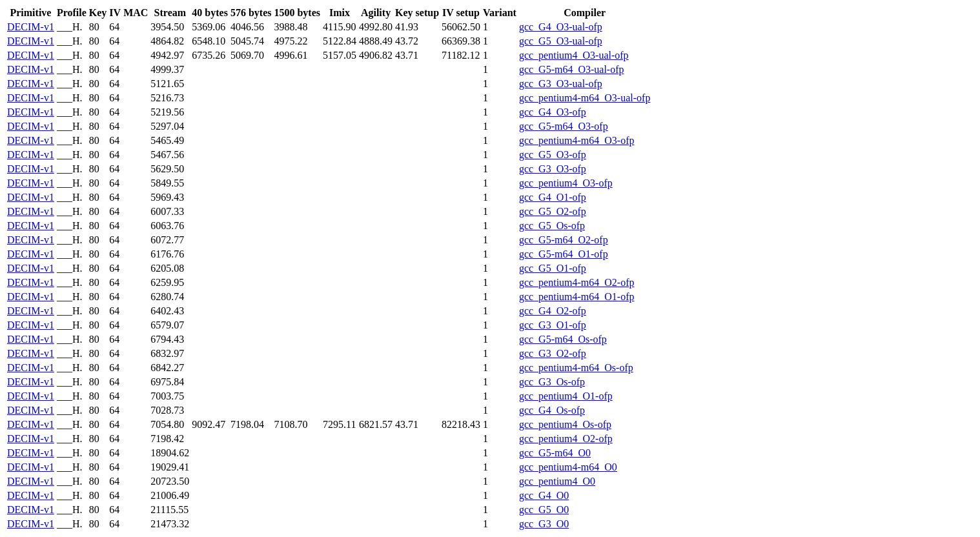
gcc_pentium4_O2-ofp (566, 439)
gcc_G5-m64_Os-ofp (563, 339)
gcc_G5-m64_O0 (555, 453)
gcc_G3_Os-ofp (552, 382)
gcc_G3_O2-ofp (553, 353)
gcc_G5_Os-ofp (552, 226)
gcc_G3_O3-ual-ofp (561, 84)
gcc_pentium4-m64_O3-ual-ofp (585, 98)
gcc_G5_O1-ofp (553, 268)
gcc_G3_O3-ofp (553, 169)
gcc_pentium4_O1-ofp (566, 396)
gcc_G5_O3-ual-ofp (561, 41)
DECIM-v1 (31, 27)
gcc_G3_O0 (544, 524)
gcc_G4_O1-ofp (553, 197)
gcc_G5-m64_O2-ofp (564, 240)
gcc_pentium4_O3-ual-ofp (574, 55)
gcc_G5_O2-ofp (553, 211)
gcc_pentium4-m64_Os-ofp (576, 368)
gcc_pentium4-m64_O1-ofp (577, 297)
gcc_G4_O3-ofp (553, 112)
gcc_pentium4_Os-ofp (565, 424)
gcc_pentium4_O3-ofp (566, 183)
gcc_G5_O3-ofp (553, 155)
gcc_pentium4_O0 (557, 481)
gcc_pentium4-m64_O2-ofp (577, 282)
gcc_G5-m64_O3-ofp (564, 126)
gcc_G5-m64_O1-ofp (564, 254)
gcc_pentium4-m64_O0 (568, 467)
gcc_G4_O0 (544, 495)
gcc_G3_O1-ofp (553, 325)
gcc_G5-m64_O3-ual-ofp (572, 69)
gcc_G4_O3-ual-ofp (561, 27)
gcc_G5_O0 (544, 510)
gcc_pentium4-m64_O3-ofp (577, 140)
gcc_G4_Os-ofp (552, 410)
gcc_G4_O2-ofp (553, 311)
